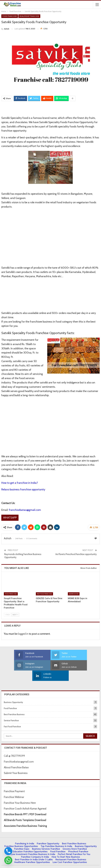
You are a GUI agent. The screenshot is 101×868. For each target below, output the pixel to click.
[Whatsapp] (8, 860)
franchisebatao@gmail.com (25, 510)
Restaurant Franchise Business (71, 849)
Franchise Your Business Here (20, 792)
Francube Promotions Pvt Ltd (79, 859)
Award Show (74, 594)
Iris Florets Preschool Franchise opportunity (76, 554)
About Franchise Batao (16, 757)
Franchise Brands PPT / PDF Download (25, 804)
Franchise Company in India (35, 846)
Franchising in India (25, 833)
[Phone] (8, 851)
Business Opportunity (13, 692)
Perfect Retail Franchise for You (74, 844)
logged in (23, 634)
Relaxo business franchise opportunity (23, 489)
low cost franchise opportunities (70, 852)
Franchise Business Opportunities (21, 836)
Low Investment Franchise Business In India (33, 844)
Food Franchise (10, 16)
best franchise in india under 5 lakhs (34, 849)
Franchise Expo (22, 838)
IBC (52, 863)
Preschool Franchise (78, 841)
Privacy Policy (31, 863)
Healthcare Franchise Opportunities (32, 852)
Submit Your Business (16, 763)
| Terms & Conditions (65, 863)
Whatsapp (10, 518)
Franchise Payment (14, 781)
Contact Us (44, 863)
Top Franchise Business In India (56, 836)
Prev (7, 615)
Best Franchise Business (14, 704)
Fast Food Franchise (44, 594)
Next (15, 615)
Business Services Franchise (46, 838)
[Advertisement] (50, 108)
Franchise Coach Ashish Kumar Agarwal (25, 798)
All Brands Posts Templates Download (25, 810)
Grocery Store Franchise (75, 838)
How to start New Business (66, 846)
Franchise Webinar (14, 787)
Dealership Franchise (29, 16)
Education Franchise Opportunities (30, 841)
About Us (18, 863)
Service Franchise (11, 710)
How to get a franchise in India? (20, 483)
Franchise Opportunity (48, 833)
